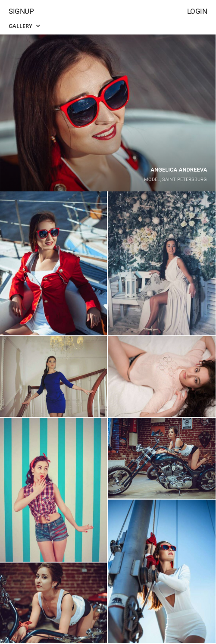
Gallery (24, 26)
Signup (21, 11)
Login (197, 11)
